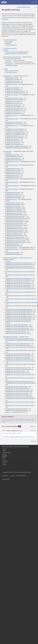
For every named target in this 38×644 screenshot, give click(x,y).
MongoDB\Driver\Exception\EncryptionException (18, 368)
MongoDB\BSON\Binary (11, 165)
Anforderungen (9, 41)
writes (14, 17)
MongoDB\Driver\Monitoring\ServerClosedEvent (18, 282)
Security (6, 69)
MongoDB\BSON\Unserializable (13, 210)
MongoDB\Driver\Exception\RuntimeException (17, 390)
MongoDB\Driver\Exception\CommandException (18, 354)
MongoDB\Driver (8, 76)
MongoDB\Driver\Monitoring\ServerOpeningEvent (18, 285)
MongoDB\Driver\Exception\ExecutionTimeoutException (20, 375)
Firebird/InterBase (7, 453)
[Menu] (36, 2)
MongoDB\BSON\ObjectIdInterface (14, 230)
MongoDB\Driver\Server (11, 126)
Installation (8, 43)
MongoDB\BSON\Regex (11, 189)
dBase (4, 451)
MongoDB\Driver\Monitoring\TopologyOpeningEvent (19, 316)
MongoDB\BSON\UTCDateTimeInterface (16, 241)
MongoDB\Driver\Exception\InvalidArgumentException (19, 381)
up (3, 431)
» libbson (32, 14)
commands (5, 17)
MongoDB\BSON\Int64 (11, 247)
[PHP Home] (4, 2)
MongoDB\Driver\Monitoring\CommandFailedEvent (19, 263)
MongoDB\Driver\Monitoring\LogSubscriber (17, 325)
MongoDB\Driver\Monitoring (11, 258)
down (5, 431)
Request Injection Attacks (12, 71)
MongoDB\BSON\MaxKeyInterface (14, 223)
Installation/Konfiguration (10, 40)
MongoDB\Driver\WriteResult (13, 143)
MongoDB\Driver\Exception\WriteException (16, 409)
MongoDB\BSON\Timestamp (13, 193)
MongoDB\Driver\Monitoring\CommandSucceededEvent (20, 271)
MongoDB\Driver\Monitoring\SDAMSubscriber (17, 328)
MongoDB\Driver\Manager (12, 78)
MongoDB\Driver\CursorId (12, 119)
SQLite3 (4, 463)
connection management (23, 17)
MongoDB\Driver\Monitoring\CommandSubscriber (18, 320)
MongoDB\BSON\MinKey (12, 182)
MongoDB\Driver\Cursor (11, 115)
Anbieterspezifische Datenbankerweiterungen (15, 447)
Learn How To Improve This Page (10, 420)
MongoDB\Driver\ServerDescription (14, 129)
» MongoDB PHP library (8, 29)
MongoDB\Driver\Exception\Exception (15, 371)
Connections (8, 62)
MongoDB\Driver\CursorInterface (14, 122)
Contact (12, 476)
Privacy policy (6, 479)
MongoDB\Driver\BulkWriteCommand (15, 91)
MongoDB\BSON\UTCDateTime (13, 196)
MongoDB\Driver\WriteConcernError (15, 136)
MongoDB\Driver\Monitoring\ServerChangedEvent (18, 278)
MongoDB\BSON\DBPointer (12, 244)
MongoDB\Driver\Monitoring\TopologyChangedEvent (19, 309)
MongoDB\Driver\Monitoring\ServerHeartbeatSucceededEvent (22, 302)
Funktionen (8, 153)
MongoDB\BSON (8, 151)
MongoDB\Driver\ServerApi (12, 102)
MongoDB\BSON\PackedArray (13, 158)
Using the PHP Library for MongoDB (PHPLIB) (17, 52)
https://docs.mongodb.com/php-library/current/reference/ (18, 437)
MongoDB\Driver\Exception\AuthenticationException (19, 338)
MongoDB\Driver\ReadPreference (14, 108)
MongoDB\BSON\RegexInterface (14, 234)
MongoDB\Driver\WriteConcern (13, 105)
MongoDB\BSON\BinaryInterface (14, 213)
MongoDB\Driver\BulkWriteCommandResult (17, 146)
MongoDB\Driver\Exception (11, 337)
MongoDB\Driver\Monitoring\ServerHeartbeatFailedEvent (20, 289)
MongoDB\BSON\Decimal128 (13, 172)
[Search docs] (33, 2)
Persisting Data (9, 64)
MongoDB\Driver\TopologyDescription (15, 132)
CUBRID (4, 449)
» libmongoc (24, 14)
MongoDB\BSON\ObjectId (12, 186)
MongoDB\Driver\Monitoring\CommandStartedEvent (19, 266)
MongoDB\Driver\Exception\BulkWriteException (18, 344)
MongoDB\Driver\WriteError (12, 139)
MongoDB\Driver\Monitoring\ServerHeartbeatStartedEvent (21, 296)
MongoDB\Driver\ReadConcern (13, 112)
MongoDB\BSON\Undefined (12, 253)
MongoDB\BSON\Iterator (12, 162)
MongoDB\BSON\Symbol (12, 249)
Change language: (21, 7)
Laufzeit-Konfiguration (11, 45)
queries (10, 17)
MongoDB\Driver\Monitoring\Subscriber (16, 332)
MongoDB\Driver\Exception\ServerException (17, 393)
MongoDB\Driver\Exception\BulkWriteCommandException (20, 347)
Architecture (8, 60)
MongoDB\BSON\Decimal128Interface (15, 217)
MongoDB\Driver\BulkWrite (12, 88)
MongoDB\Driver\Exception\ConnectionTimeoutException (20, 361)
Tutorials (6, 50)
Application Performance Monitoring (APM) (16, 53)
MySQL (4, 458)
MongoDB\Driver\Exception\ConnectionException (18, 357)
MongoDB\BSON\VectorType (13, 168)
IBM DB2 (4, 454)
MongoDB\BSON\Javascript (12, 175)
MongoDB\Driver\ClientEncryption (14, 98)
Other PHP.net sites (21, 476)
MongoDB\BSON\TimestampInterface (15, 237)
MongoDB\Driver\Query (11, 84)
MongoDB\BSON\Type (11, 199)
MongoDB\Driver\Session (12, 95)
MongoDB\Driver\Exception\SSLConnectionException (19, 397)
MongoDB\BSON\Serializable (13, 206)
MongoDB (5, 456)
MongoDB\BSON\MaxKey (12, 179)
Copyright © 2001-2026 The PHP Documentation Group (17, 472)
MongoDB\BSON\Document (12, 155)
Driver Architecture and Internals (12, 57)
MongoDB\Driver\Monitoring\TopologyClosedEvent (18, 313)
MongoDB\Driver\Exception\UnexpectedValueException (20, 402)
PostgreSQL (5, 461)
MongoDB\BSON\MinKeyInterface (14, 227)
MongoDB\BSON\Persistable (13, 203)
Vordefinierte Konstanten (10, 48)
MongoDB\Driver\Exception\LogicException (16, 387)
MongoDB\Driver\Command (12, 81)
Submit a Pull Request (25, 420)
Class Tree (8, 412)
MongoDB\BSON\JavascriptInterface (15, 220)
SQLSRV (4, 465)
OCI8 (4, 459)
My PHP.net (5, 476)
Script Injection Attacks (11, 72)
